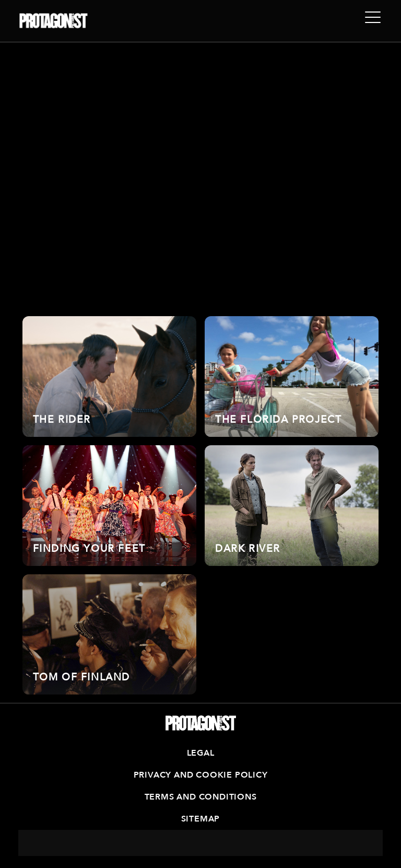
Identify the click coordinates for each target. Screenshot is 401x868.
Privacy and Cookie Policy (201, 775)
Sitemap (201, 819)
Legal (201, 753)
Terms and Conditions (201, 797)
